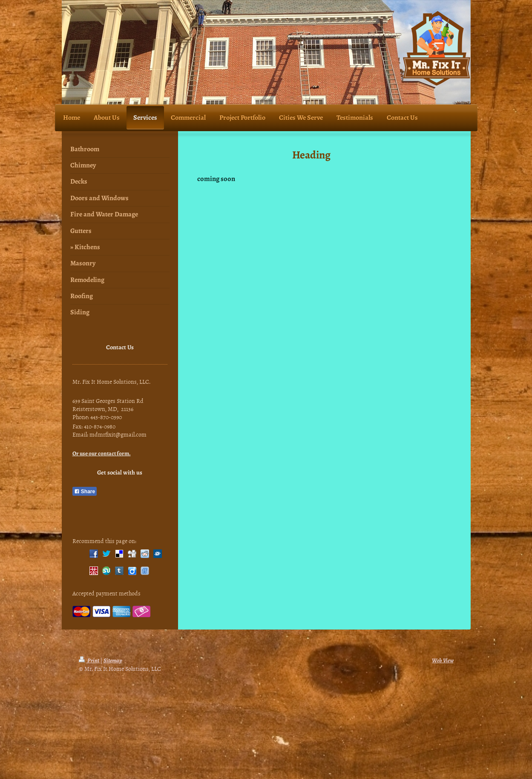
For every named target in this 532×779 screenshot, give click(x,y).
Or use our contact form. (102, 453)
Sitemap (113, 660)
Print (89, 660)
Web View (443, 660)
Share (85, 492)
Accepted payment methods (106, 593)
